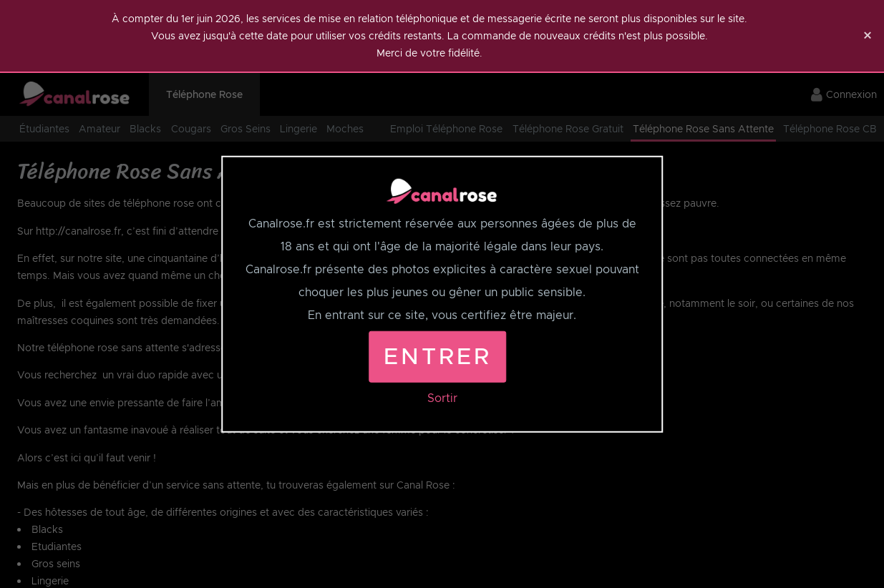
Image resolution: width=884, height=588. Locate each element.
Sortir (442, 398)
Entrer (437, 356)
